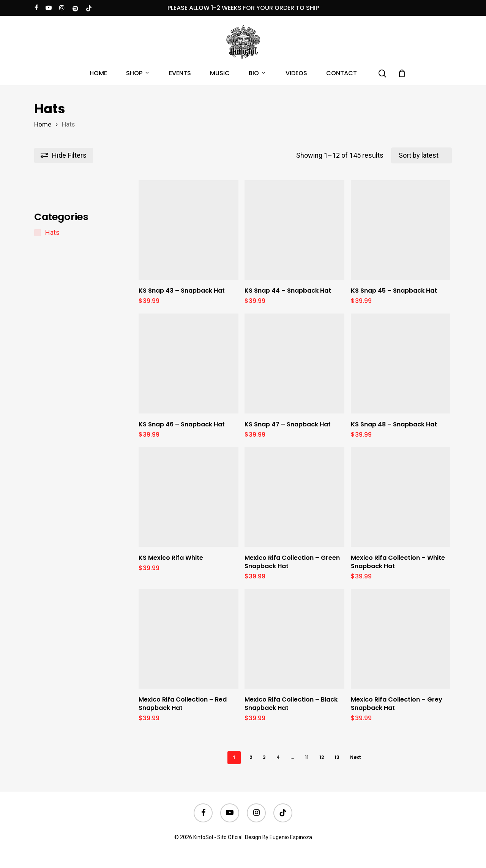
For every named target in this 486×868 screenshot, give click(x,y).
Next (356, 757)
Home (43, 124)
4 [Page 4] (278, 757)
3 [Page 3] (264, 757)
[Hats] (38, 233)
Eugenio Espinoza (291, 837)
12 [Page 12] (322, 757)
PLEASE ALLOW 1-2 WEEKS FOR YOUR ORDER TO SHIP (243, 8)
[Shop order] (421, 155)
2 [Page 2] (251, 757)
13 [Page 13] (337, 757)
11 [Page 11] (307, 757)
